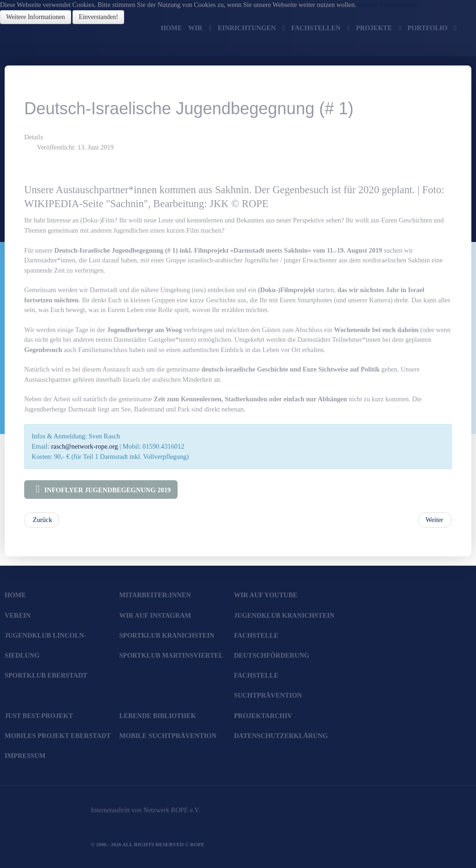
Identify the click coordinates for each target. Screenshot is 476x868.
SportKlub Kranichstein (167, 635)
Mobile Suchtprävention (168, 736)
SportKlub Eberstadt (46, 675)
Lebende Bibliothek (158, 716)
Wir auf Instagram (155, 615)
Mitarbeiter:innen (155, 595)
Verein (18, 615)
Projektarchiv (263, 716)
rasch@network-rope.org (85, 446)
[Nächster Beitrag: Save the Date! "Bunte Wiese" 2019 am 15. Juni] (435, 520)
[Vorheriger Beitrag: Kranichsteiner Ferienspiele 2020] (42, 520)
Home (15, 595)
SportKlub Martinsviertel (172, 655)
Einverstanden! (98, 17)
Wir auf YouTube (265, 595)
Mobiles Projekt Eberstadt (58, 736)
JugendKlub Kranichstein (284, 615)
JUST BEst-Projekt (39, 716)
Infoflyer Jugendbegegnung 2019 (101, 489)
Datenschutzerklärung (281, 736)
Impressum (25, 756)
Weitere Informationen (388, 5)
